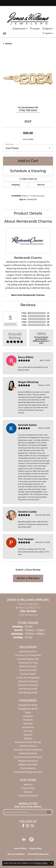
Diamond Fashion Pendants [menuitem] (28, 757)
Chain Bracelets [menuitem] (28, 768)
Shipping (16, 185)
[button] (19, 29)
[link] (35, 29)
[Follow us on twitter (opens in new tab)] (32, 826)
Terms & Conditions (16, 854)
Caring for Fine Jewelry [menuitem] (28, 678)
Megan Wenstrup (28, 382)
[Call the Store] (28, 611)
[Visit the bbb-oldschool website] (24, 839)
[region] (28, 79)
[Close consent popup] (51, 863)
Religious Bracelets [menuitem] (28, 764)
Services (28, 792)
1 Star (24, 325)
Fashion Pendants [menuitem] (28, 753)
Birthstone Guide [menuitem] (28, 666)
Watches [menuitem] (28, 735)
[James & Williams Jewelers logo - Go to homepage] (28, 18)
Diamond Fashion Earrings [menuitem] (28, 742)
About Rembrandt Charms (28, 222)
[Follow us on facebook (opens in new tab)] (23, 826)
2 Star (24, 322)
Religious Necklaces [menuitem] (28, 761)
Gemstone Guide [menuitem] (28, 670)
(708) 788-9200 (28, 111)
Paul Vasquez (26, 539)
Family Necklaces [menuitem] (28, 746)
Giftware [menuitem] (28, 738)
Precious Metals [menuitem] (28, 674)
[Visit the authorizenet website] (31, 839)
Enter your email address (28, 807)
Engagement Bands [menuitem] (28, 709)
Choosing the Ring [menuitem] (28, 663)
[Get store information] (28, 615)
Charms (9, 44)
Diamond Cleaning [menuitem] (28, 681)
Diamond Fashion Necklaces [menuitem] (28, 750)
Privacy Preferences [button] (28, 796)
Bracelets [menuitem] (28, 724)
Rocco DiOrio (26, 357)
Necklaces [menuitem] (28, 716)
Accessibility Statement (38, 854)
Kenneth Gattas (27, 425)
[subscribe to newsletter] (49, 812)
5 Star (24, 313)
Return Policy (20, 848)
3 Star (24, 319)
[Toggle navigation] (4, 33)
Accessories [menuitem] (28, 727)
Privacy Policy (28, 788)
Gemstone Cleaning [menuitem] (28, 685)
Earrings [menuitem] (28, 731)
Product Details (28, 214)
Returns (41, 185)
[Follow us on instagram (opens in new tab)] (27, 826)
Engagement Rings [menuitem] (28, 705)
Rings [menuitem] (28, 712)
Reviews (28, 305)
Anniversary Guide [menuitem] (28, 689)
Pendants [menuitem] (28, 720)
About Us (28, 784)
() (48, 313)
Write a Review (28, 578)
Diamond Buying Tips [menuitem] (28, 659)
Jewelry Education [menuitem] (28, 651)
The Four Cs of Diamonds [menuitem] (28, 655)
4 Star (24, 316)
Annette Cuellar (27, 512)
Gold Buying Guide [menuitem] (28, 692)
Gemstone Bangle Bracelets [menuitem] (28, 772)
